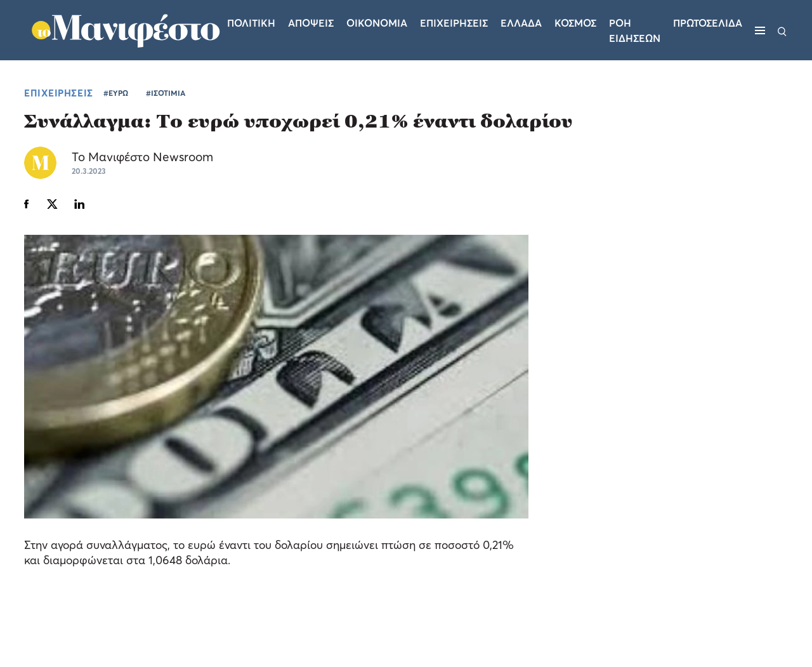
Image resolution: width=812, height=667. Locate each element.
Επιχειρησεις (454, 23)
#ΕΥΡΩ (116, 93)
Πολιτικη (251, 23)
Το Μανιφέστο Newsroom (142, 156)
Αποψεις (311, 23)
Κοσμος (575, 23)
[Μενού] (760, 30)
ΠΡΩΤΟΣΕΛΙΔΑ (708, 23)
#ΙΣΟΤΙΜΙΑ (166, 93)
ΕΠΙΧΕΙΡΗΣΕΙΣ (59, 93)
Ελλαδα (521, 23)
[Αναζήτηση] (782, 30)
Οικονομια (377, 23)
